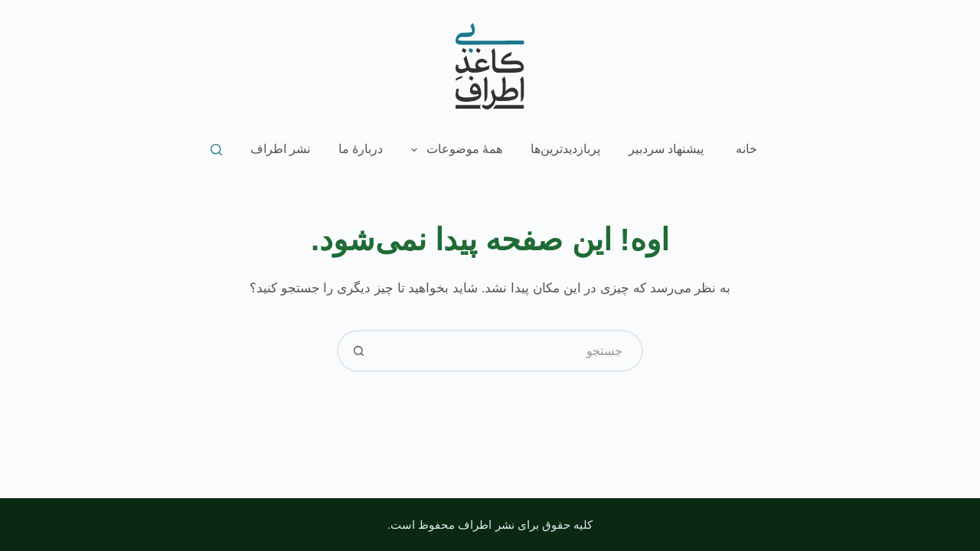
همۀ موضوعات (454, 150)
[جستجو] (216, 150)
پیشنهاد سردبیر (666, 149)
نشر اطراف (280, 149)
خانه (746, 149)
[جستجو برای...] (511, 351)
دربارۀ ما (361, 149)
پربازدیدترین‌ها (565, 149)
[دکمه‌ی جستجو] (358, 351)
